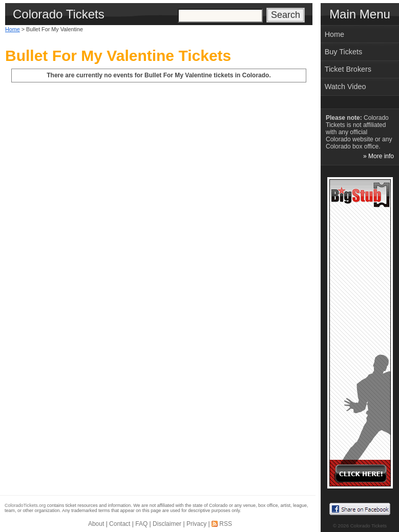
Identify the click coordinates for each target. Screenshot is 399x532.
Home (13, 29)
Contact (120, 524)
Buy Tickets (344, 52)
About (96, 524)
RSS (226, 524)
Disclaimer (167, 524)
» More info (379, 156)
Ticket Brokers (348, 69)
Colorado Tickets (369, 526)
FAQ (141, 524)
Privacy (196, 524)
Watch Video (345, 87)
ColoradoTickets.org (25, 505)
